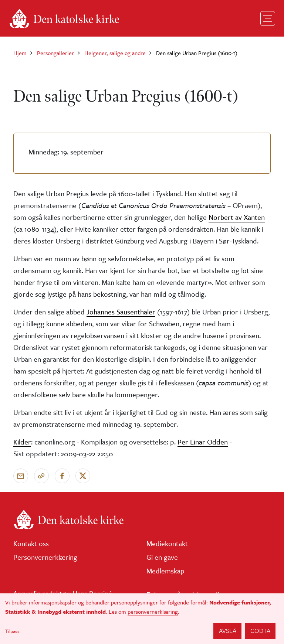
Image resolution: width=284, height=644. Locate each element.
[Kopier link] (41, 476)
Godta (260, 631)
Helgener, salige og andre (115, 53)
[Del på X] (83, 476)
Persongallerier (55, 53)
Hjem (20, 53)
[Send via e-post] (21, 476)
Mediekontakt (167, 543)
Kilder (22, 442)
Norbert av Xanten (237, 217)
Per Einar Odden (203, 442)
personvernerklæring (153, 611)
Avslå (228, 631)
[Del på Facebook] (62, 476)
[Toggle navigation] (268, 18)
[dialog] (142, 619)
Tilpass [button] (12, 631)
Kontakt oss (31, 543)
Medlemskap (165, 571)
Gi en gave (162, 557)
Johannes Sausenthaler (121, 312)
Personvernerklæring (45, 557)
